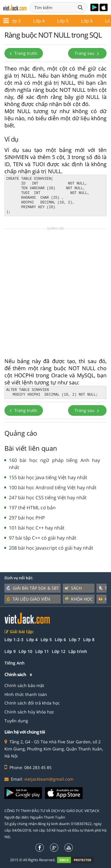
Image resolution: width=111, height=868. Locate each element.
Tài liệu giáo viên (28, 599)
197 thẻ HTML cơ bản (32, 508)
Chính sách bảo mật (24, 685)
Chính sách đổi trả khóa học (32, 703)
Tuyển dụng (16, 721)
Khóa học (79, 599)
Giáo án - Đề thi (87, 21)
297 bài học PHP (27, 518)
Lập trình (78, 651)
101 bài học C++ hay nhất (37, 528)
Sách (73, 588)
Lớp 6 (60, 640)
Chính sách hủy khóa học (29, 712)
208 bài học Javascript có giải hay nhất (51, 548)
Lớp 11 (25, 21)
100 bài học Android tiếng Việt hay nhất (53, 487)
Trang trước (24, 53)
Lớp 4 (32, 640)
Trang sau (87, 53)
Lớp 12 (52, 21)
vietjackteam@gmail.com (49, 779)
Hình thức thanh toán (26, 694)
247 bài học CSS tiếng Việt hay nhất (48, 498)
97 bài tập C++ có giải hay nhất (43, 538)
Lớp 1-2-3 (14, 640)
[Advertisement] (55, 295)
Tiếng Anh (15, 663)
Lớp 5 (46, 640)
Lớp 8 (89, 640)
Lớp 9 (10, 651)
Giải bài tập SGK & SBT (33, 588)
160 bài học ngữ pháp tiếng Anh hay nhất (54, 464)
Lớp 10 (25, 651)
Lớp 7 (75, 640)
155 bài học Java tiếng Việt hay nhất (48, 477)
